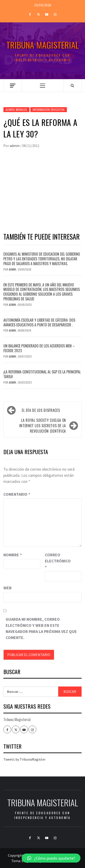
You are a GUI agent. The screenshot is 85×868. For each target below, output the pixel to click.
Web (7, 588)
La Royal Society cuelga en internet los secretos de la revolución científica (43, 426)
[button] (51, 858)
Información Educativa (49, 110)
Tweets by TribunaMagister (24, 759)
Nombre (13, 555)
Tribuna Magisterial (43, 45)
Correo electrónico (56, 561)
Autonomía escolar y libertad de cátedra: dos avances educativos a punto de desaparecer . (39, 322)
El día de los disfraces (41, 410)
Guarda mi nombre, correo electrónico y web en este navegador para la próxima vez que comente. (41, 628)
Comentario (17, 494)
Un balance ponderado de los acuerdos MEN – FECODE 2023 (39, 348)
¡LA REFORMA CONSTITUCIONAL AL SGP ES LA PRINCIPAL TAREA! (42, 374)
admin (15, 146)
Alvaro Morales (16, 110)
